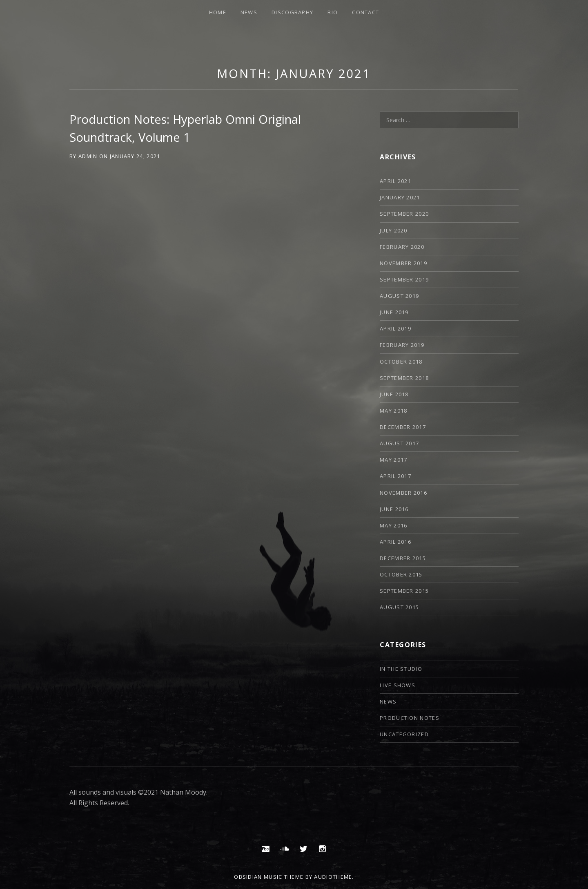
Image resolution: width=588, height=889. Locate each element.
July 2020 (394, 230)
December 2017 (403, 427)
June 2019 (394, 312)
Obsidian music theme (269, 877)
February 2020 (402, 247)
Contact (365, 12)
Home (218, 12)
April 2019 (395, 328)
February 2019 (402, 345)
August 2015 (399, 607)
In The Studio (401, 669)
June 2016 (394, 509)
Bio (333, 12)
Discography (292, 12)
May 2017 (393, 460)
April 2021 (395, 181)
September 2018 (404, 378)
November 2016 (403, 493)
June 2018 (394, 394)
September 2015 (404, 591)
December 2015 (403, 558)
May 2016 (393, 525)
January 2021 (400, 197)
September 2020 (404, 214)
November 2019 (403, 263)
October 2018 (401, 362)
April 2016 (395, 542)
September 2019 (404, 279)
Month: (294, 73)
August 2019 (399, 296)
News (249, 12)
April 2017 (395, 476)
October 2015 (401, 574)
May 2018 (393, 411)
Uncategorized (404, 734)
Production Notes (410, 718)
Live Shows (398, 685)
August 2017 (399, 443)
